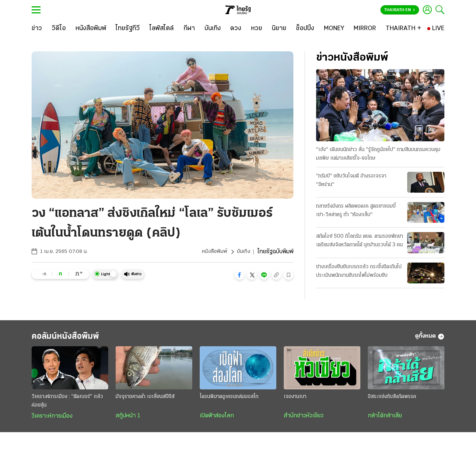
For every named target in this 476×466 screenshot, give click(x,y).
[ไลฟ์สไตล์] (162, 29)
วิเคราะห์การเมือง (52, 420)
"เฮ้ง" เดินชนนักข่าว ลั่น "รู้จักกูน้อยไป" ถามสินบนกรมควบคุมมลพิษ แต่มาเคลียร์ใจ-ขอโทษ (378, 154)
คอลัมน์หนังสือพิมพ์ (75, 338)
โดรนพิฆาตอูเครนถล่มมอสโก (229, 400)
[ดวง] (236, 29)
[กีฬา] (189, 29)
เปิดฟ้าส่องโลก (217, 419)
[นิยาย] (279, 29)
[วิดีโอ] (59, 29)
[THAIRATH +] (403, 29)
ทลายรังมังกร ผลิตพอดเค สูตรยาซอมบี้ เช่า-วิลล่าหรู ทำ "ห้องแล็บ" (356, 211)
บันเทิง (243, 252)
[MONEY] (334, 29)
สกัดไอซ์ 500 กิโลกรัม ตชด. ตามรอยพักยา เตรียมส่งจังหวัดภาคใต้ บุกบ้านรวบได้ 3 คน (359, 242)
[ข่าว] (37, 29)
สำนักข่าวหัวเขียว (304, 419)
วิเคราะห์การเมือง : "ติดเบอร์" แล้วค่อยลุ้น (67, 404)
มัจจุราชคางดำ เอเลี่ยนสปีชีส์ (145, 400)
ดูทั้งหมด (430, 338)
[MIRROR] (365, 29)
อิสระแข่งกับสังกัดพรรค (392, 400)
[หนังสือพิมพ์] (91, 29)
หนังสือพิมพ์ (212, 252)
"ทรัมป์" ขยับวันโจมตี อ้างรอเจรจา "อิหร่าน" (351, 181)
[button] (239, 275)
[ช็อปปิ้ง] (305, 29)
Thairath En (400, 10)
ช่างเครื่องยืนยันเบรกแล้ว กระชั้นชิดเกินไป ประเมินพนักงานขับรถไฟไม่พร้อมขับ (359, 271)
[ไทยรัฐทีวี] (128, 29)
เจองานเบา (295, 400)
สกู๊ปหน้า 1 (128, 419)
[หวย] (257, 29)
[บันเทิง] (213, 29)
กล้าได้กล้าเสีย (385, 419)
